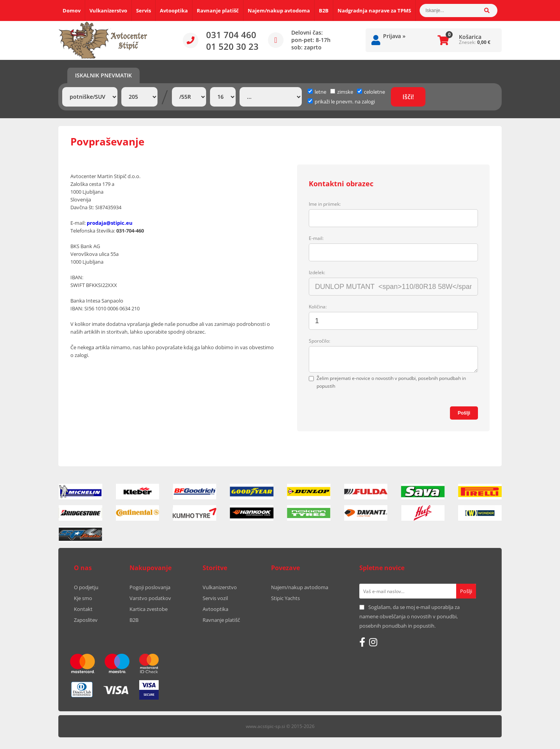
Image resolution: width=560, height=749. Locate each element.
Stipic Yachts (285, 598)
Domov (72, 10)
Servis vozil (215, 598)
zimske (342, 92)
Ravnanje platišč (218, 10)
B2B (324, 10)
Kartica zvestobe (149, 609)
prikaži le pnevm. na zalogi (345, 101)
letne (317, 92)
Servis (143, 10)
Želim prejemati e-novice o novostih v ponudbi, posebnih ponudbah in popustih (391, 382)
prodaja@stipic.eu (110, 223)
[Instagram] (373, 642)
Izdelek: (317, 272)
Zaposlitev (86, 620)
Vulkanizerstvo (108, 10)
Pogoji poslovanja (150, 587)
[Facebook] (362, 642)
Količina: (318, 307)
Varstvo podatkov (150, 598)
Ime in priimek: (325, 204)
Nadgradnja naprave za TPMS (374, 10)
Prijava (394, 36)
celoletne (371, 92)
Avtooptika (174, 10)
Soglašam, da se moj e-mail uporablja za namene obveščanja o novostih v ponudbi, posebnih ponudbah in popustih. (409, 616)
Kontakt (83, 609)
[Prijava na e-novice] (466, 591)
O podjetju (86, 587)
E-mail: (316, 238)
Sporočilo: (319, 341)
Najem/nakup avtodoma (279, 10)
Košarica (470, 37)
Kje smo (83, 598)
